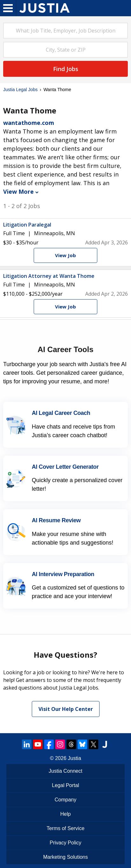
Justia (74, 758)
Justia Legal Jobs (20, 90)
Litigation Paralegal (27, 225)
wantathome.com (29, 123)
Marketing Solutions (66, 857)
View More (21, 192)
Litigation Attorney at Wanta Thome (49, 276)
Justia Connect (65, 771)
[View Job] (65, 255)
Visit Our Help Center (66, 709)
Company (65, 800)
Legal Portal (65, 785)
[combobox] (65, 31)
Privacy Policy (65, 843)
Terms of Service (65, 828)
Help (66, 814)
